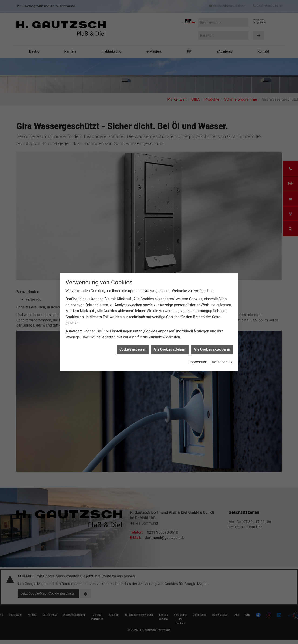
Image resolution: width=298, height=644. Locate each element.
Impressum (198, 361)
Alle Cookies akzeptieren (212, 349)
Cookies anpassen (133, 349)
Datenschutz (222, 361)
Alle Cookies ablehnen (170, 349)
